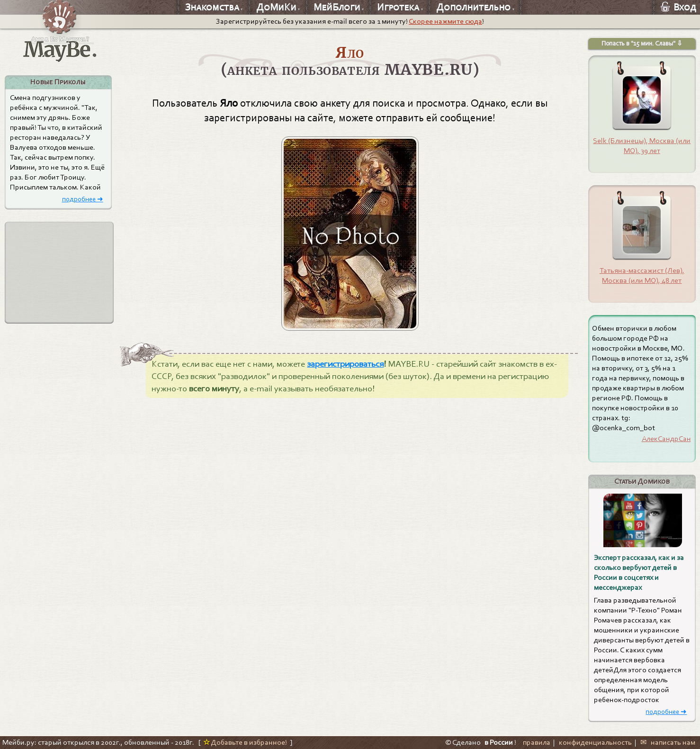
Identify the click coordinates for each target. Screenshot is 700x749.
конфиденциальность (595, 742)
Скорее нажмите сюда (445, 21)
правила (537, 742)
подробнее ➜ (83, 199)
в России (499, 742)
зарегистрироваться (345, 364)
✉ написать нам (668, 742)
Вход (678, 7)
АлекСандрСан (666, 439)
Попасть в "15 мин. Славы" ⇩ (642, 43)
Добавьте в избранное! (245, 742)
